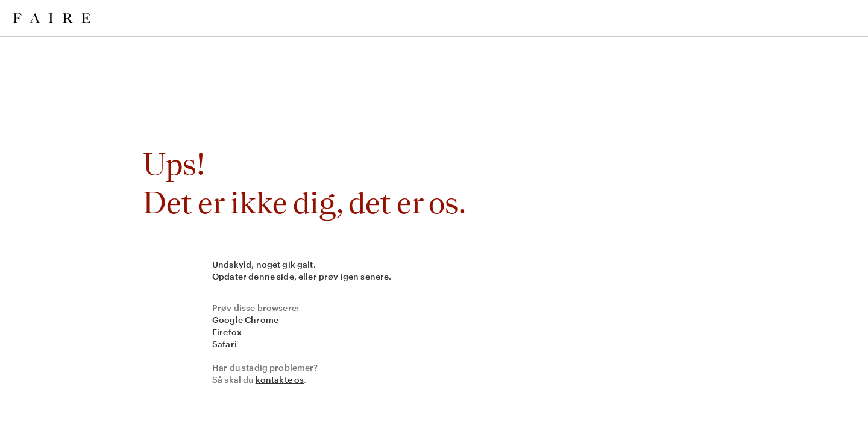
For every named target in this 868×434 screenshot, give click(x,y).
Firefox (227, 332)
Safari (225, 344)
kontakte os (280, 379)
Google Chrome (245, 320)
